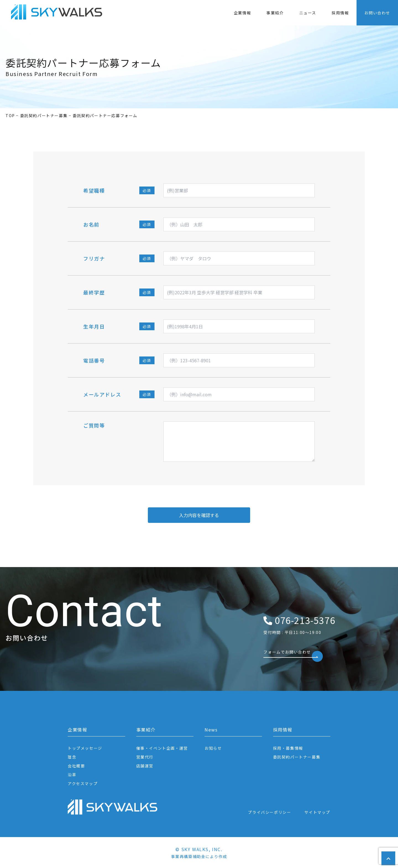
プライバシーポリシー (269, 812)
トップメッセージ (85, 748)
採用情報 (340, 13)
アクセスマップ (83, 783)
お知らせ (213, 748)
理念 (72, 757)
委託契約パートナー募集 (297, 757)
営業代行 (145, 757)
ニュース (308, 13)
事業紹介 (275, 13)
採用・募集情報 (288, 748)
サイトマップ (317, 812)
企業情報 (242, 13)
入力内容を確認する (199, 515)
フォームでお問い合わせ (291, 653)
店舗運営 (145, 766)
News (211, 730)
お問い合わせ (377, 13)
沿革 (72, 775)
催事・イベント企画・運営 (162, 748)
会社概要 (76, 766)
